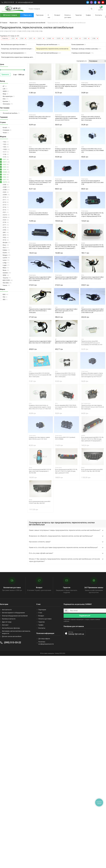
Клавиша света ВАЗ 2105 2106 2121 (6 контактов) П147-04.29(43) (40, 117)
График (88, 15)
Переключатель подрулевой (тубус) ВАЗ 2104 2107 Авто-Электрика (92, 278)
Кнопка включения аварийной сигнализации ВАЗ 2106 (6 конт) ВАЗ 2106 (66, 182)
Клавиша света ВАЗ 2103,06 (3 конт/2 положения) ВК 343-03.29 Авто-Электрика (91, 118)
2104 (22, 38)
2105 (76, 38)
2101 (13, 38)
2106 (94, 38)
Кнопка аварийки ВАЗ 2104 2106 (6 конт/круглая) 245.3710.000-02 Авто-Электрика (66, 407)
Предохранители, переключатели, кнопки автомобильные (54, 49)
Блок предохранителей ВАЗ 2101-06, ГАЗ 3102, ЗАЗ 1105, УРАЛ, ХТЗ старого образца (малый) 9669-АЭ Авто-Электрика (66, 215)
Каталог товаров (10, 15)
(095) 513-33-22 (9, 2)
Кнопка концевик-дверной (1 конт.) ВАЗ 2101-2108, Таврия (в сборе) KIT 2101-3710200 (66, 86)
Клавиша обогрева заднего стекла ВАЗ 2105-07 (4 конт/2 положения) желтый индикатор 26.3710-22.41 (92, 375)
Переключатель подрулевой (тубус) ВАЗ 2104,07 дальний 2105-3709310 (66, 278)
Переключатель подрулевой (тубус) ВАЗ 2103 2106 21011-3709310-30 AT (40, 342)
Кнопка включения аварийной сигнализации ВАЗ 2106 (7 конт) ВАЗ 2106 (92, 182)
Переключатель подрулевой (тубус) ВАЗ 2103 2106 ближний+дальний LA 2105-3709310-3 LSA (92, 311)
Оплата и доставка (68, 16)
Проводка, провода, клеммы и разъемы (86, 49)
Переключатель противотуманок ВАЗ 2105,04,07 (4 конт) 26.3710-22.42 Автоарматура (93, 407)
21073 (59, 38)
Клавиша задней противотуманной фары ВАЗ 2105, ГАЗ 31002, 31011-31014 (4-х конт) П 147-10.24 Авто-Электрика (66, 150)
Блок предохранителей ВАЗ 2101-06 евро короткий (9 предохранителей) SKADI (92, 247)
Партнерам (40, 15)
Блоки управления (79, 45)
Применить (5, 75)
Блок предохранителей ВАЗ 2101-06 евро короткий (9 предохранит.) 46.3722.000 (40, 471)
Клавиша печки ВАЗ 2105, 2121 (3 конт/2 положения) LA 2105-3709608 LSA (92, 150)
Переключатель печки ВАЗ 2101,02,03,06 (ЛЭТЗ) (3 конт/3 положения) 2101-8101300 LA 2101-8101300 (92, 343)
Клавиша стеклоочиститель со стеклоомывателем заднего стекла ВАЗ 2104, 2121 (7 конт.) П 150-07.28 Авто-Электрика (40, 407)
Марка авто (27, 15)
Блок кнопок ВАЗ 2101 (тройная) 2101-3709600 (65, 438)
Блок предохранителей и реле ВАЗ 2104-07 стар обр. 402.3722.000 (92, 470)
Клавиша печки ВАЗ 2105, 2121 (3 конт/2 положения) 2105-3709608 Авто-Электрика (65, 375)
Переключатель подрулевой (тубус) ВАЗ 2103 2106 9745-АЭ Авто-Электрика (40, 311)
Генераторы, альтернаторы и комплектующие (18, 49)
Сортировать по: (82, 61)
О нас (49, 16)
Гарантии (78, 15)
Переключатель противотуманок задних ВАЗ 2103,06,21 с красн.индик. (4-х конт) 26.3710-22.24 (66, 118)
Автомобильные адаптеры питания (14, 45)
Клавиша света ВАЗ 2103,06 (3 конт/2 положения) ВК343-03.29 (39, 214)
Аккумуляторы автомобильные (48, 45)
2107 (31, 38)
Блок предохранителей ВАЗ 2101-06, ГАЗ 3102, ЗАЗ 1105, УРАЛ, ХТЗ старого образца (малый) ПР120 (92, 215)
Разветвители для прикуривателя (14, 53)
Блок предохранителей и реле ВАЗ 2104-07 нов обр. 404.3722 (40, 502)
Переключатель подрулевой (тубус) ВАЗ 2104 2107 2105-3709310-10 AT (66, 342)
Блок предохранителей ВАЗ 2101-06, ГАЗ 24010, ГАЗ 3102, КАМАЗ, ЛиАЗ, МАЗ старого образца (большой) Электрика (40, 247)
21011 (40, 38)
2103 (85, 38)
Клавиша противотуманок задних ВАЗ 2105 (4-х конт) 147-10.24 (39, 438)
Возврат (57, 15)
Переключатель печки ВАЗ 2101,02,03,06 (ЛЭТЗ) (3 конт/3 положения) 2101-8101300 (38, 86)
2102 (68, 38)
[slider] (24, 70)
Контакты (99, 15)
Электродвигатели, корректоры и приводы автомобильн (18, 57)
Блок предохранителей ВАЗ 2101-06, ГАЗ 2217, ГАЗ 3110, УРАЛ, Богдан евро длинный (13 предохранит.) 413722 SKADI (92, 439)
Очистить (5, 38)
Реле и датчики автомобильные (49, 53)
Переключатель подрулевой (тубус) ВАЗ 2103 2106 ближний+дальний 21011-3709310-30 (40, 279)
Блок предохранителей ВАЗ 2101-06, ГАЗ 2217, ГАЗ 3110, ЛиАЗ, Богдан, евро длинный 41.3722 (66, 471)
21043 (49, 38)
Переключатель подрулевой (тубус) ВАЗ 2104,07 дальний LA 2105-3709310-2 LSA (66, 311)
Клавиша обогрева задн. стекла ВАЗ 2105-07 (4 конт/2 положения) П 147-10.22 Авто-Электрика (40, 182)
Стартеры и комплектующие (83, 53)
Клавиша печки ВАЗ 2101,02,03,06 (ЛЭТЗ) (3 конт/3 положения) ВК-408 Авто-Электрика (40, 375)
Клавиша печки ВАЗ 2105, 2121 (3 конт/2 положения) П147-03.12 (91, 85)
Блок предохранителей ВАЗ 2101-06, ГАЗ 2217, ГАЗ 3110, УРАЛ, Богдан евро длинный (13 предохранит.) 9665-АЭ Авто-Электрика (66, 247)
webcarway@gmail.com (25, 2)
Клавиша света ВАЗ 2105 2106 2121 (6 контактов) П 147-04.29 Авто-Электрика (40, 150)
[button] (75, 633)
